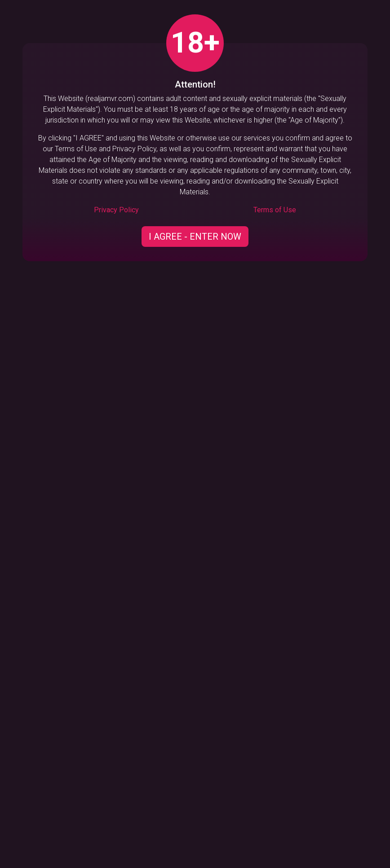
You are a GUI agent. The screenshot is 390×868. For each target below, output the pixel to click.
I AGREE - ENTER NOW (195, 237)
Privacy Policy (116, 210)
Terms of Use (275, 210)
